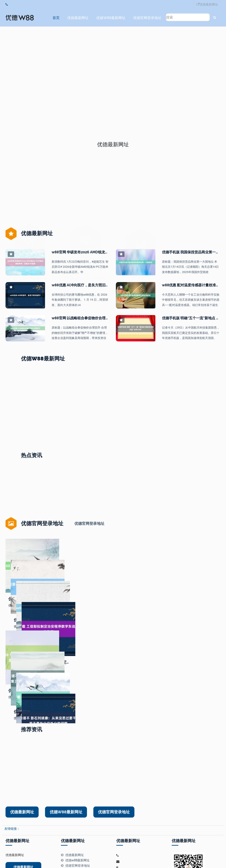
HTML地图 (138, 854)
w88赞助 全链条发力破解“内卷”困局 (146, 430)
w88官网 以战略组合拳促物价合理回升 (82, 317)
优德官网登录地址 (146, 18)
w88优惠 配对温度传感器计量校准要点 (193, 284)
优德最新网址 (207, 4)
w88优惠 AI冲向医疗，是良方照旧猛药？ (84, 284)
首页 (55, 18)
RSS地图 (124, 854)
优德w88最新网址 (110, 18)
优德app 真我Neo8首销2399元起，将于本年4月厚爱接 (49, 430)
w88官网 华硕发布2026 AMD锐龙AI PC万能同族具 (92, 251)
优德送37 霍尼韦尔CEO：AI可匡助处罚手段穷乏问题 (103, 430)
